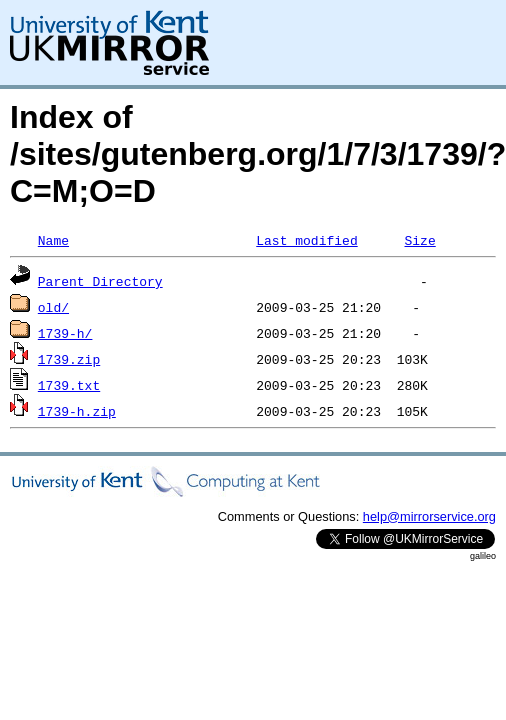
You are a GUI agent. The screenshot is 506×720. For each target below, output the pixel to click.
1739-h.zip (77, 411)
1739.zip (69, 359)
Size (419, 240)
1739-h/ (65, 333)
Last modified (306, 240)
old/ (53, 307)
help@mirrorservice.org (429, 516)
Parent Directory (100, 281)
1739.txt (69, 385)
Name (53, 240)
